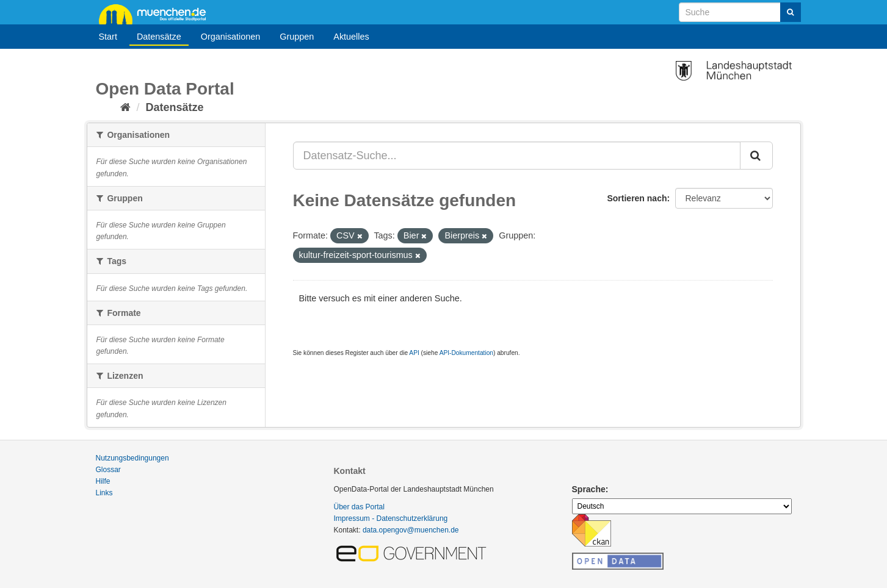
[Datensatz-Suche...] (517, 156)
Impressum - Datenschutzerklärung (391, 518)
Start (108, 37)
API (414, 353)
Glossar (108, 470)
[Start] (125, 107)
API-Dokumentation (466, 353)
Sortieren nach (637, 198)
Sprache (589, 489)
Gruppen (297, 37)
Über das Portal (359, 507)
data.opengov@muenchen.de (411, 530)
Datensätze (159, 37)
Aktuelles (351, 37)
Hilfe (103, 481)
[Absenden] (791, 12)
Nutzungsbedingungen (132, 458)
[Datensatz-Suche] (740, 12)
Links (104, 493)
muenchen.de (157, 13)
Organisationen (231, 37)
